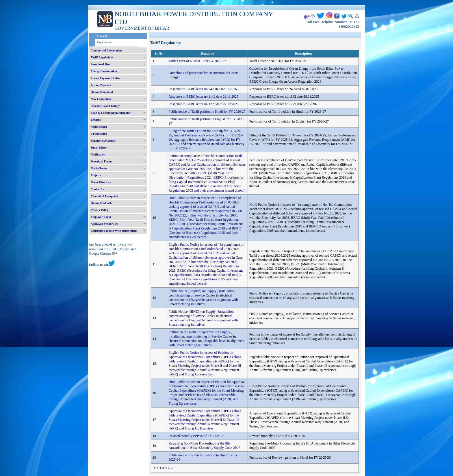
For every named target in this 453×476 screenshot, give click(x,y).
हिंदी (307, 17)
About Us (102, 36)
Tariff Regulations (102, 57)
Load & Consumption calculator (111, 113)
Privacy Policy (100, 210)
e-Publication (99, 134)
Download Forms (101, 161)
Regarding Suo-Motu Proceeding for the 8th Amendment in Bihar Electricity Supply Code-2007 (205, 446)
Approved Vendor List (104, 224)
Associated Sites (101, 64)
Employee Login (101, 217)
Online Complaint (102, 92)
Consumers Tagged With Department (114, 231)
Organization (105, 42)
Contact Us (98, 189)
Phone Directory (101, 182)
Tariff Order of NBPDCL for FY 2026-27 (197, 61)
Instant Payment (101, 85)
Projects (96, 175)
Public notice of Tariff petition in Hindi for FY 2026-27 (207, 112)
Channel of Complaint (104, 196)
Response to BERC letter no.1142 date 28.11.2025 (204, 97)
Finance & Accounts (103, 141)
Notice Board (99, 127)
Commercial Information (106, 50)
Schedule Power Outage (105, 106)
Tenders (96, 120)
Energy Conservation (104, 71)
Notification (98, 154)
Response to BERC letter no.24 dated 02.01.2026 (203, 89)
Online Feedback (101, 203)
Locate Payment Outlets (106, 78)
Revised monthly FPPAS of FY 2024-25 (197, 436)
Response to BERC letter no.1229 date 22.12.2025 (204, 104)
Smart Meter (99, 148)
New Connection (101, 99)
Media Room (99, 168)
